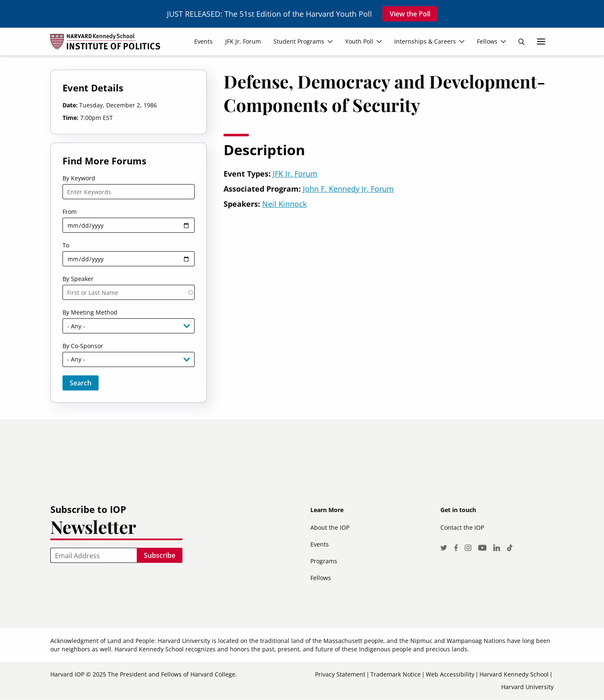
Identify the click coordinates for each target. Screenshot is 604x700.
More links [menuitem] (541, 42)
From (70, 212)
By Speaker (78, 279)
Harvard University (527, 687)
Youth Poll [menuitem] (359, 41)
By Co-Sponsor (83, 346)
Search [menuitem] (521, 42)
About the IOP (330, 527)
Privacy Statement (340, 674)
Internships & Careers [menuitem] (425, 41)
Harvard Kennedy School (514, 674)
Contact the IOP (462, 527)
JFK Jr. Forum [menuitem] (243, 41)
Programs (324, 561)
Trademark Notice (396, 674)
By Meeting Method (90, 312)
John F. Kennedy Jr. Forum (348, 189)
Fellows (321, 578)
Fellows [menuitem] (487, 41)
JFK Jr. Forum (295, 174)
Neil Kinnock (284, 204)
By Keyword (79, 178)
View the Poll (410, 14)
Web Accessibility (450, 674)
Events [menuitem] (203, 41)
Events (320, 544)
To (66, 245)
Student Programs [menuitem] (299, 41)
